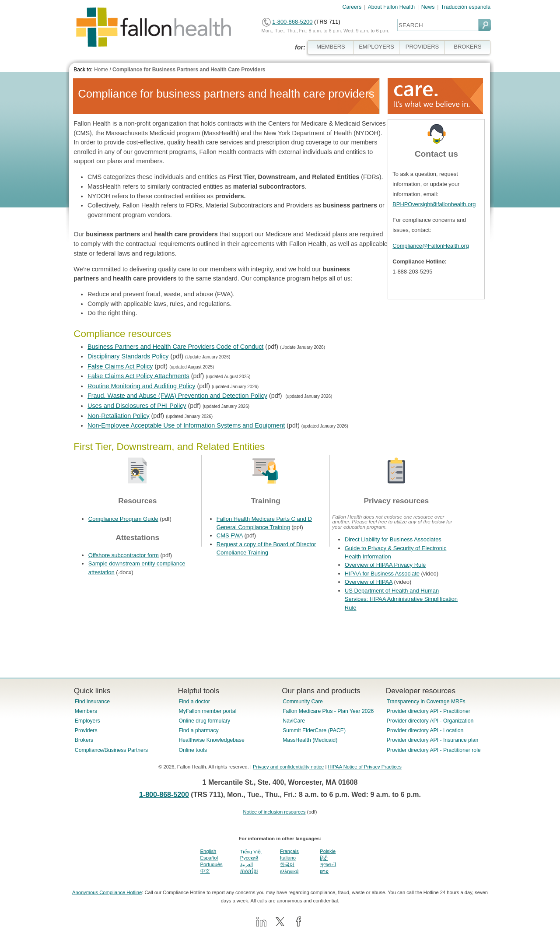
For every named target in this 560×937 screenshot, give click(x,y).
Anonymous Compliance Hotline (107, 892)
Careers (352, 7)
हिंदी (324, 858)
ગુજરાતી (328, 864)
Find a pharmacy (198, 730)
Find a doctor (194, 702)
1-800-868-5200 (292, 22)
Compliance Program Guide (123, 519)
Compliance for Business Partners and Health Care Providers (189, 70)
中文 (205, 871)
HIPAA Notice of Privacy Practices (364, 767)
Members (86, 711)
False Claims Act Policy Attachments (138, 376)
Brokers (84, 740)
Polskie (328, 851)
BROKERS (467, 47)
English (208, 851)
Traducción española (466, 7)
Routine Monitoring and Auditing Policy (141, 386)
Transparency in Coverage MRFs (426, 702)
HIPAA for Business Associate (382, 574)
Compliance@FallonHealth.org (430, 246)
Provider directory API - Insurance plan (432, 740)
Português (212, 864)
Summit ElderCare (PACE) (314, 730)
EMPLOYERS (376, 47)
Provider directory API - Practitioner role (434, 750)
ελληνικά (289, 871)
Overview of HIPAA (369, 582)
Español (209, 858)
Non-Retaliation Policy (119, 416)
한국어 (287, 864)
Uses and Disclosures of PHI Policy (137, 406)
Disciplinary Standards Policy (128, 356)
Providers (86, 730)
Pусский (249, 858)
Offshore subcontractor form (124, 555)
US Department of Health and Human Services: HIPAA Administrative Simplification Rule (401, 599)
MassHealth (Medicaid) (310, 740)
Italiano (288, 858)
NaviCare (294, 721)
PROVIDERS (422, 47)
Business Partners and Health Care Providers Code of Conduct (175, 347)
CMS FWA (230, 535)
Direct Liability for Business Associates (393, 539)
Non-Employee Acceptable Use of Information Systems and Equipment (186, 425)
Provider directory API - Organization (430, 721)
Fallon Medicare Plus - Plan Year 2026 (328, 711)
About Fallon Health (391, 7)
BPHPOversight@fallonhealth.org (434, 204)
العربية (247, 864)
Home (101, 70)
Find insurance (92, 702)
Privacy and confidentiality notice (288, 767)
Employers (87, 721)
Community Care (303, 702)
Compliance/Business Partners (111, 750)
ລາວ (324, 871)
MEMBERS (331, 47)
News (428, 7)
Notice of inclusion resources (274, 812)
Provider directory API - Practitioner (429, 711)
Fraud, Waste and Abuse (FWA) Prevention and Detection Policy (177, 396)
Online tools (193, 750)
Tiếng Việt (251, 852)
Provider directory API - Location (425, 730)
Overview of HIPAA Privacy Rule (385, 565)
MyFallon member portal (207, 711)
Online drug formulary (204, 721)
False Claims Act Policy (120, 366)
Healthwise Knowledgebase (211, 740)
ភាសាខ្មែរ (249, 871)
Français (289, 851)
